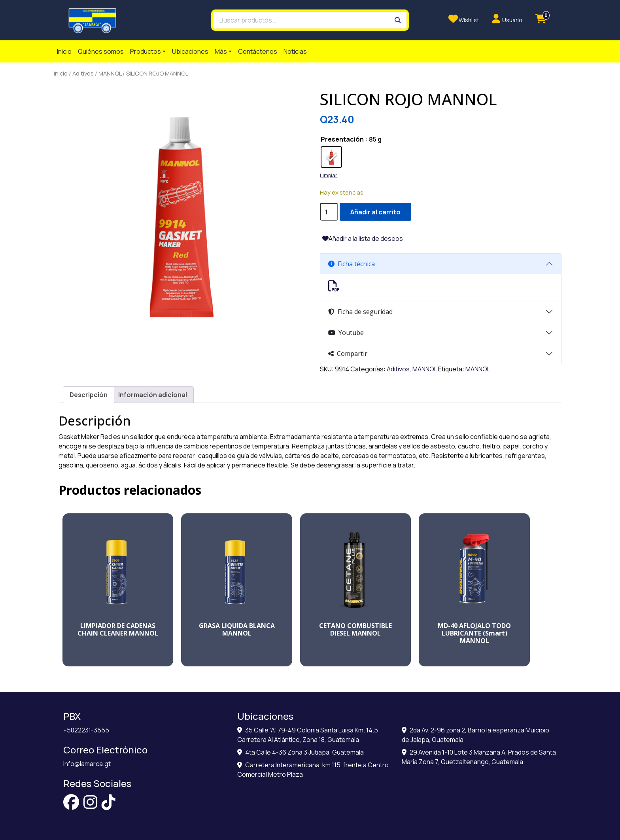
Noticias (295, 51)
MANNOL (110, 73)
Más (221, 51)
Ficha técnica (352, 264)
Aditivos (83, 73)
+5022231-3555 (86, 730)
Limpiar (329, 175)
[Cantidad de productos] (329, 212)
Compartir (348, 354)
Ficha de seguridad (360, 312)
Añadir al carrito (375, 212)
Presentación (342, 139)
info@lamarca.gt (87, 764)
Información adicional (153, 395)
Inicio (64, 51)
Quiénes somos (101, 51)
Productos (146, 51)
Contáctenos (258, 51)
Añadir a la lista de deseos (366, 238)
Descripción (89, 395)
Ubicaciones (190, 51)
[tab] (89, 395)
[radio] (331, 157)
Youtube (346, 333)
